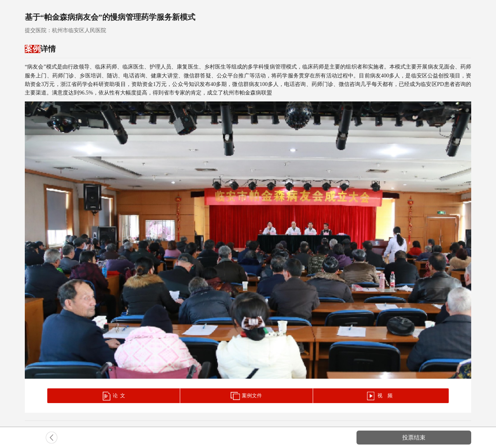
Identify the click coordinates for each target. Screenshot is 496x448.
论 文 (113, 396)
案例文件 (246, 396)
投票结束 (414, 437)
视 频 (379, 396)
